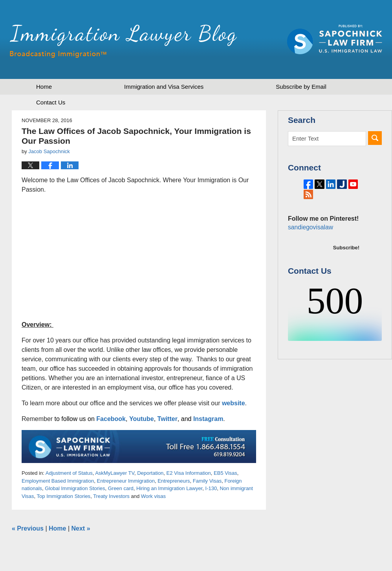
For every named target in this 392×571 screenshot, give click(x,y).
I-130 (211, 488)
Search (375, 138)
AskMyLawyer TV (115, 473)
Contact (51, 102)
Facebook (111, 419)
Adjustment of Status (69, 473)
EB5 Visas (225, 473)
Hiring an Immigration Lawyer (169, 488)
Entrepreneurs (174, 481)
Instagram (208, 419)
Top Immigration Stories (64, 496)
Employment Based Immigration (58, 481)
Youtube (142, 419)
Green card (121, 488)
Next (81, 528)
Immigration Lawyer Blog (123, 41)
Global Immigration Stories (75, 488)
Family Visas (207, 481)
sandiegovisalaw (310, 237)
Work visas (153, 496)
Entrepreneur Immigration (125, 481)
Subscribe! (346, 257)
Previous (28, 528)
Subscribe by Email (301, 87)
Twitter (168, 419)
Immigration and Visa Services (164, 87)
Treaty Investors (111, 496)
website (234, 403)
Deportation (150, 473)
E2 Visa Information (189, 473)
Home (44, 87)
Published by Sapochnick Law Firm (335, 39)
